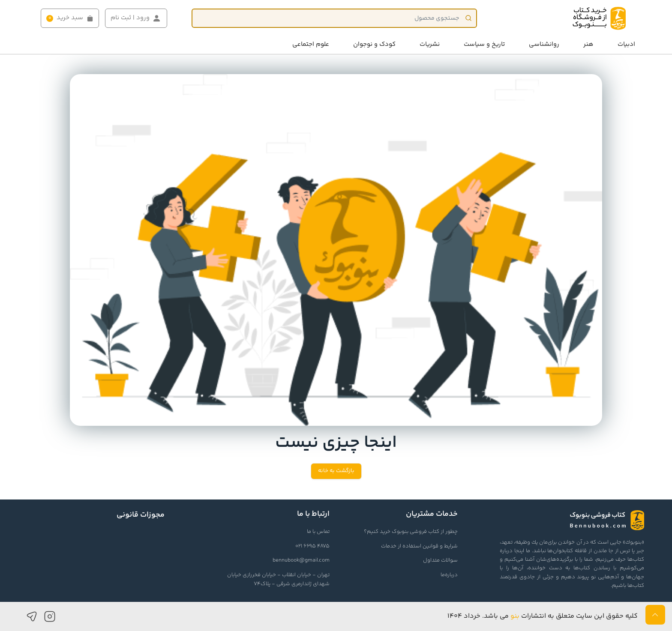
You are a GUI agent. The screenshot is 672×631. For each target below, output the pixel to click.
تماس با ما (318, 532)
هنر (588, 44)
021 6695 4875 (312, 546)
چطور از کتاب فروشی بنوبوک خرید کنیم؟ (411, 532)
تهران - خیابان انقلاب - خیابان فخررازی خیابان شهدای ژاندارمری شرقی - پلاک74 (278, 579)
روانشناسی (544, 44)
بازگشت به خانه (336, 471)
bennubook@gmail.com (301, 560)
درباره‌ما (449, 575)
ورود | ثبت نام (136, 18)
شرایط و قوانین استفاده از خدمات (419, 546)
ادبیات (626, 44)
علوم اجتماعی (311, 44)
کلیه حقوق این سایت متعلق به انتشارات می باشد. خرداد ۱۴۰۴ (543, 616)
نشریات (430, 44)
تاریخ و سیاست (484, 44)
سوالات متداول (440, 560)
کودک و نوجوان (374, 44)
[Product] (334, 18)
